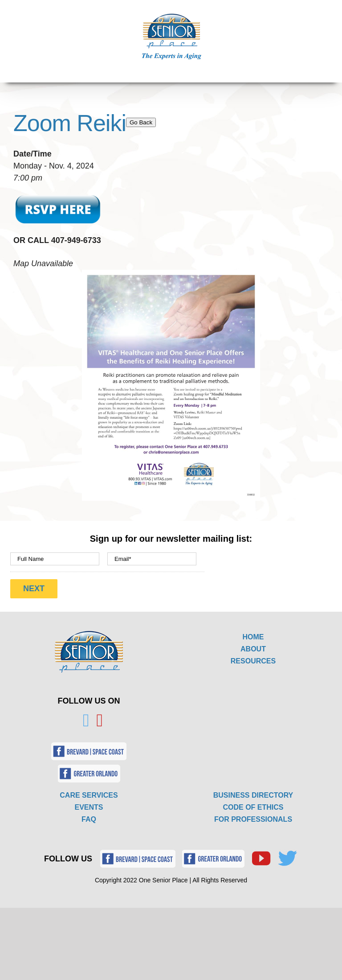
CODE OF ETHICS (253, 807)
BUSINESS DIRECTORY (253, 795)
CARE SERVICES (89, 795)
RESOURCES (253, 661)
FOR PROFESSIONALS (253, 819)
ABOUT (253, 649)
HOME (253, 637)
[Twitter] (86, 721)
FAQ (89, 819)
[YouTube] (100, 721)
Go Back (141, 122)
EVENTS (89, 807)
